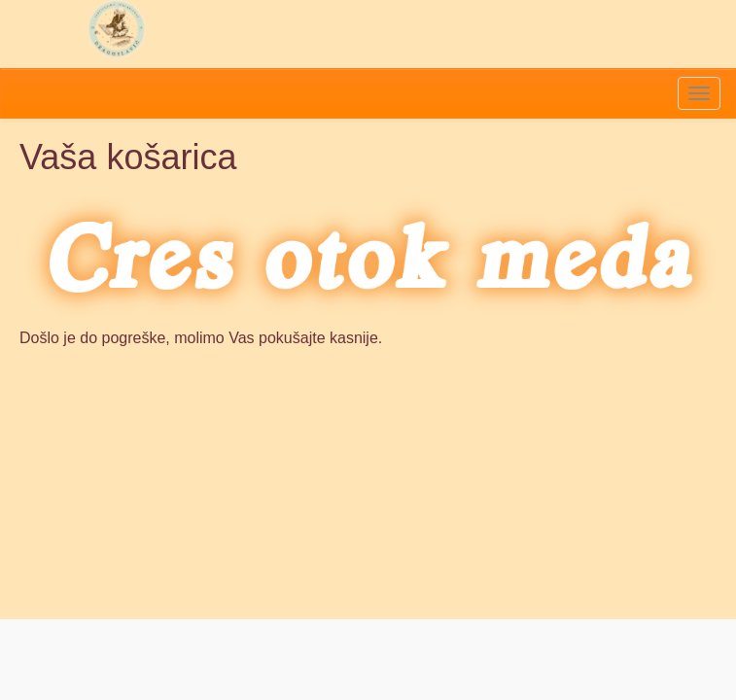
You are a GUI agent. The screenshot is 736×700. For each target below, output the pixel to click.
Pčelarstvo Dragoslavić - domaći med (117, 29)
